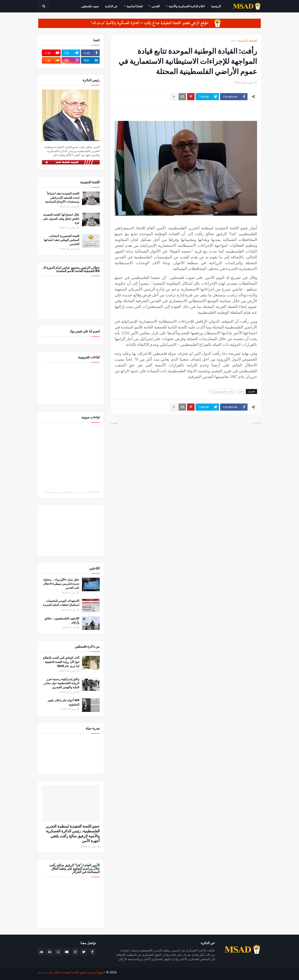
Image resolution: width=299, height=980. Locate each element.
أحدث (256, 423)
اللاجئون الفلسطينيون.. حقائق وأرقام (62, 621)
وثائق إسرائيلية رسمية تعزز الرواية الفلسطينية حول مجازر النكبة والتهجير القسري (61, 683)
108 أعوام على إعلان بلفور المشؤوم (63, 702)
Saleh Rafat (94, 492)
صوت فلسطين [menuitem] (90, 6)
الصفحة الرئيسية (248, 41)
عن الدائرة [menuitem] (111, 6)
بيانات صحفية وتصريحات (222, 392)
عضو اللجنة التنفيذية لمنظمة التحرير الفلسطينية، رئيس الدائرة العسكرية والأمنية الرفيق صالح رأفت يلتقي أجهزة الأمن (73, 834)
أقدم (115, 423)
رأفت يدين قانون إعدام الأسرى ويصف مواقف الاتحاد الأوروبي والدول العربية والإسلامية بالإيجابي (46, 492)
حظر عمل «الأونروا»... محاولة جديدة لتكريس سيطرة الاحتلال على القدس (61, 584)
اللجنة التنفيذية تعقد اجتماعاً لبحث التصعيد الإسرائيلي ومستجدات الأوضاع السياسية (62, 198)
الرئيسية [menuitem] (216, 6)
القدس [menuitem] (156, 6)
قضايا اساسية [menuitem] (135, 6)
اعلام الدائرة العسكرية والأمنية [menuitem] (187, 6)
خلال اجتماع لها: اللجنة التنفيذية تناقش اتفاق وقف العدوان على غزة (61, 219)
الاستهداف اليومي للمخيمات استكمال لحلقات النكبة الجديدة (61, 603)
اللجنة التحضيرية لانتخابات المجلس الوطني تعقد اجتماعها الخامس (62, 240)
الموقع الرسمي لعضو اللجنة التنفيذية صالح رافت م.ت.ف (72, 972)
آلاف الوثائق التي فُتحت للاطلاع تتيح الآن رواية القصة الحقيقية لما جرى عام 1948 (61, 662)
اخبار (233, 41)
